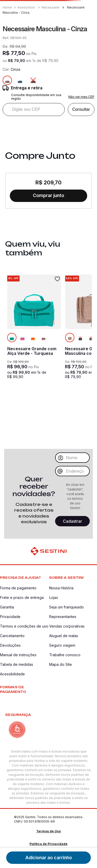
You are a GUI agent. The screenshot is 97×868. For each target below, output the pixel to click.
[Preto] (33, 80)
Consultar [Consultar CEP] (81, 109)
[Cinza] (91, 338)
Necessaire (50, 7)
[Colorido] (44, 338)
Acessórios (26, 7)
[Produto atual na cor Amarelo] (70, 338)
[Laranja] (33, 338)
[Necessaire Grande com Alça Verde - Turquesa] (34, 333)
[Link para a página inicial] (8, 7)
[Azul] (20, 80)
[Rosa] (23, 338)
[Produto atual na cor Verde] (12, 338)
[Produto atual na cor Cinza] (7, 80)
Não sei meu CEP (81, 97)
